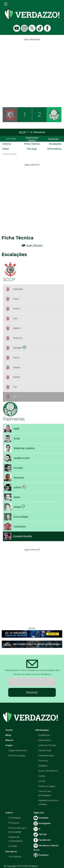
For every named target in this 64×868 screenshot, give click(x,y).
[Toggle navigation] (6, 4)
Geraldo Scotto (22, 458)
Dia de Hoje (45, 750)
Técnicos (43, 761)
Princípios (14, 823)
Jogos (9, 745)
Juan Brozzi (34, 245)
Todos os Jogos (47, 786)
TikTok (40, 834)
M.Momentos (54, 149)
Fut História (15, 857)
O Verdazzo (15, 818)
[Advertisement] (32, 73)
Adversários (45, 740)
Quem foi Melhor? (48, 771)
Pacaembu (53, 139)
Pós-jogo (32, 149)
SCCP (22, 132)
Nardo (17, 497)
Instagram (42, 823)
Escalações (55, 144)
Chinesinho (20, 526)
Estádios (43, 766)
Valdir (16, 429)
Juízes (42, 776)
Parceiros (11, 851)
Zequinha (19, 477)
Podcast (41, 855)
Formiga (18, 468)
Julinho (18, 487)
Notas (6, 149)
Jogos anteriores (18, 750)
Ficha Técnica (32, 144)
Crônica (7, 144)
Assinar (32, 692)
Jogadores (44, 735)
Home (9, 730)
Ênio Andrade (21, 517)
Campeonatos (46, 755)
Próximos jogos (17, 755)
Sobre (9, 813)
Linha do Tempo (47, 745)
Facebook (42, 840)
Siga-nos (39, 813)
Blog (8, 735)
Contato (13, 846)
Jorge (17, 438)
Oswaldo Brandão (22, 536)
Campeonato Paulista (32, 139)
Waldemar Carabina (24, 448)
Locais (42, 781)
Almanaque (42, 730)
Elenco (9, 740)
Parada (17, 507)
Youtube (41, 818)
